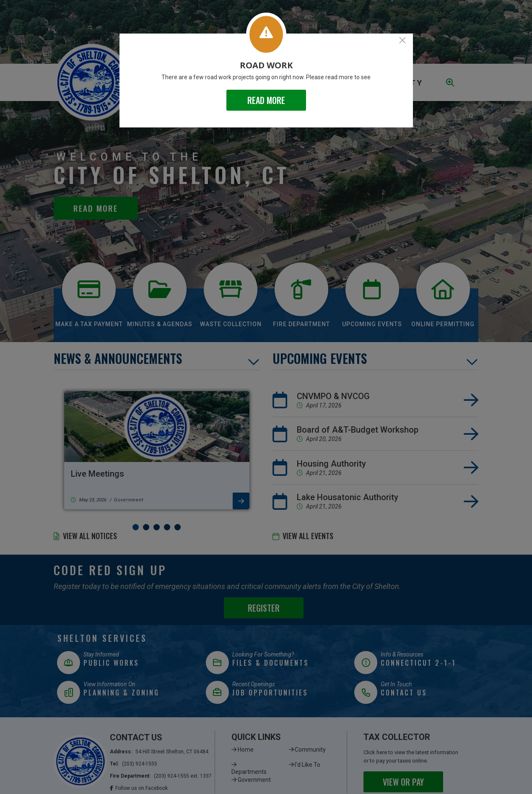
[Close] (402, 40)
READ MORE (266, 100)
